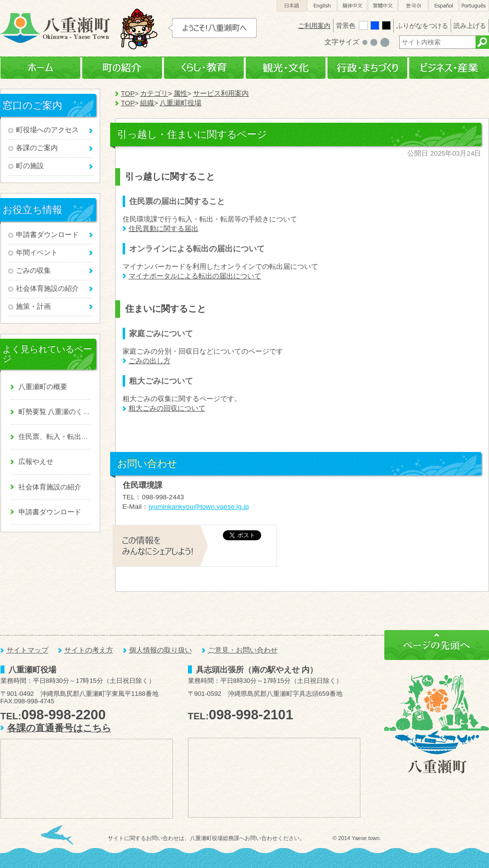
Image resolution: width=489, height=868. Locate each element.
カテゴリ (154, 94)
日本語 (292, 6)
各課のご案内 (37, 148)
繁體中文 (383, 6)
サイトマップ (27, 650)
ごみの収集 (33, 271)
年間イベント (37, 253)
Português (474, 6)
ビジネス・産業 (449, 68)
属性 (180, 94)
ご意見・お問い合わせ (243, 650)
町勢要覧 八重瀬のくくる (54, 412)
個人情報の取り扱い (161, 650)
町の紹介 (122, 68)
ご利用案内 (314, 26)
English (322, 6)
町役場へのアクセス (47, 130)
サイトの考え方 (89, 650)
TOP (128, 94)
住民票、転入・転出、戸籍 (54, 437)
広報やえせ (36, 462)
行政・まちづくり (367, 68)
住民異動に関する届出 (163, 229)
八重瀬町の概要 (43, 387)
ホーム (40, 68)
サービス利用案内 (221, 94)
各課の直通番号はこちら (59, 728)
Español (444, 6)
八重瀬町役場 (180, 103)
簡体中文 (352, 6)
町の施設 (30, 166)
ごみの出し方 (150, 361)
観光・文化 (286, 68)
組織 (147, 103)
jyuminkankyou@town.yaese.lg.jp (199, 507)
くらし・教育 (204, 68)
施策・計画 (33, 307)
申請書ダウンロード (47, 235)
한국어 (413, 6)
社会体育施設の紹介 (47, 289)
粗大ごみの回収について (167, 408)
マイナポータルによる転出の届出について (195, 276)
